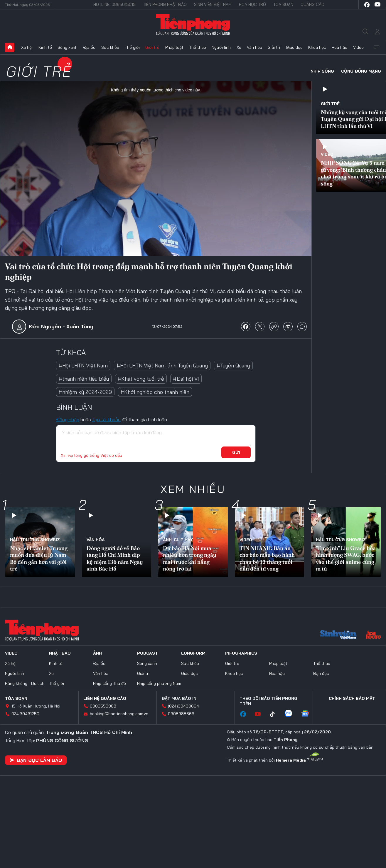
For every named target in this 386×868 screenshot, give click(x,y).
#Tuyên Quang (233, 366)
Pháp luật (174, 47)
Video (358, 47)
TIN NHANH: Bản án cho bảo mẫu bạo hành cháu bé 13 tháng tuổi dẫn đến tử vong (267, 558)
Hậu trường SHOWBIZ (35, 540)
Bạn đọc (321, 673)
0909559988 (103, 706)
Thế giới (132, 47)
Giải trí (274, 47)
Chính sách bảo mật (352, 698)
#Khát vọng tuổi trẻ (141, 379)
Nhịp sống (322, 71)
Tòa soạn (283, 4)
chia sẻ (246, 327)
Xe (239, 47)
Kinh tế (45, 47)
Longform (193, 653)
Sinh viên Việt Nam (213, 4)
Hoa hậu (339, 47)
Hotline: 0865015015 (114, 4)
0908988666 (181, 714)
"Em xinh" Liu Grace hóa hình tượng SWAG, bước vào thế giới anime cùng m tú (346, 558)
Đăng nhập (68, 419)
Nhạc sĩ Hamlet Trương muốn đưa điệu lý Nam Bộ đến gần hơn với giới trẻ (39, 558)
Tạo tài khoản (106, 419)
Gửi (236, 452)
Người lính (221, 47)
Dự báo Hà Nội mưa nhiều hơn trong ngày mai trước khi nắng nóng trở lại (190, 558)
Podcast (148, 653)
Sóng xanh (68, 47)
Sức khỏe (110, 47)
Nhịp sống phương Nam (159, 683)
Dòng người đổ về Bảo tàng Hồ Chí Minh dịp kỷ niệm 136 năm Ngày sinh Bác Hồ (115, 558)
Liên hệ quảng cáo (105, 698)
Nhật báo (60, 653)
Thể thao (198, 47)
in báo (288, 327)
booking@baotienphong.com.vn (119, 714)
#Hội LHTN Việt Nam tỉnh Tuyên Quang (162, 366)
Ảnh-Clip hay (178, 540)
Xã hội (27, 47)
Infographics (241, 653)
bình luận (302, 327)
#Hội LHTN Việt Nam (83, 366)
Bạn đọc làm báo (36, 760)
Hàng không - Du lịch (25, 683)
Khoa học (317, 47)
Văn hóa (254, 47)
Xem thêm (376, 47)
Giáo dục (294, 47)
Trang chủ (10, 47)
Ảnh (97, 653)
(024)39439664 (183, 706)
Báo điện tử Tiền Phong (193, 25)
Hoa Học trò (252, 4)
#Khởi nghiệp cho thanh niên (155, 392)
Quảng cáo (312, 4)
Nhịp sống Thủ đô (109, 683)
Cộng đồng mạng (361, 71)
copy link (274, 327)
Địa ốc (89, 47)
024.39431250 (25, 714)
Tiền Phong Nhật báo (165, 4)
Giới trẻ (152, 47)
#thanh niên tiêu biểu (84, 379)
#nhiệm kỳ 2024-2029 (85, 392)
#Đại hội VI (186, 379)
